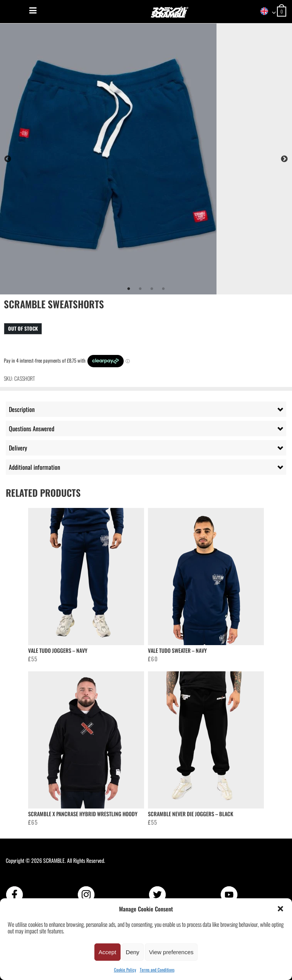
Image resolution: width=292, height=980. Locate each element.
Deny (133, 952)
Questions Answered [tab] (32, 429)
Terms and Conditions (157, 970)
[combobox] (265, 12)
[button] (280, 909)
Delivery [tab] (18, 448)
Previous (8, 159)
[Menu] (33, 10)
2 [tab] (140, 289)
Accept (107, 952)
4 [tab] (163, 289)
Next (284, 159)
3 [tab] (152, 289)
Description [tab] (22, 409)
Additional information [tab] (34, 467)
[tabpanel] (146, 159)
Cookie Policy (125, 970)
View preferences (171, 952)
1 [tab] (129, 289)
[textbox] (265, 12)
